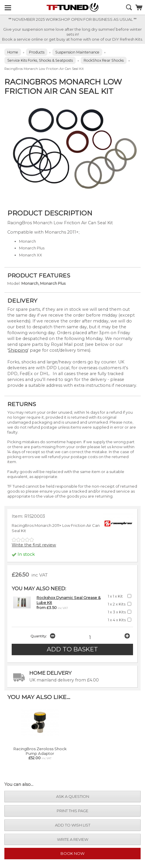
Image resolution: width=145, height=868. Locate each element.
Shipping (18, 350)
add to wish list (73, 825)
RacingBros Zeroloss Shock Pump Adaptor (40, 751)
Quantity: (38, 636)
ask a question (73, 796)
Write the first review (34, 545)
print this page (72, 811)
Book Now (72, 853)
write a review (73, 839)
